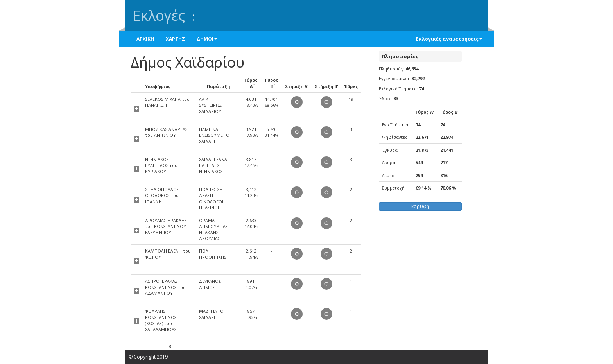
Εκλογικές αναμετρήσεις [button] (449, 39)
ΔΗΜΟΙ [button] (207, 39)
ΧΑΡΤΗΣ (175, 39)
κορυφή (420, 206)
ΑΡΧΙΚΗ (145, 39)
